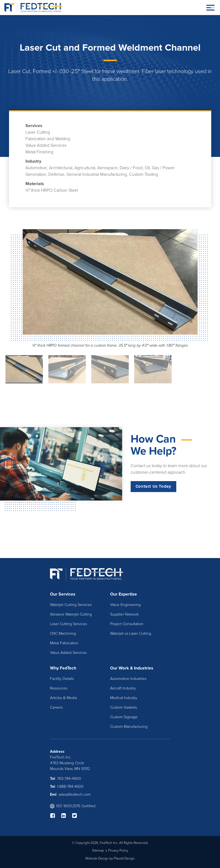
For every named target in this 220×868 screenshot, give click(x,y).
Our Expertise (124, 594)
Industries (144, 668)
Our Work (120, 668)
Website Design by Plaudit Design (110, 858)
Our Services (63, 594)
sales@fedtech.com (74, 794)
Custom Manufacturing (129, 727)
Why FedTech (63, 668)
